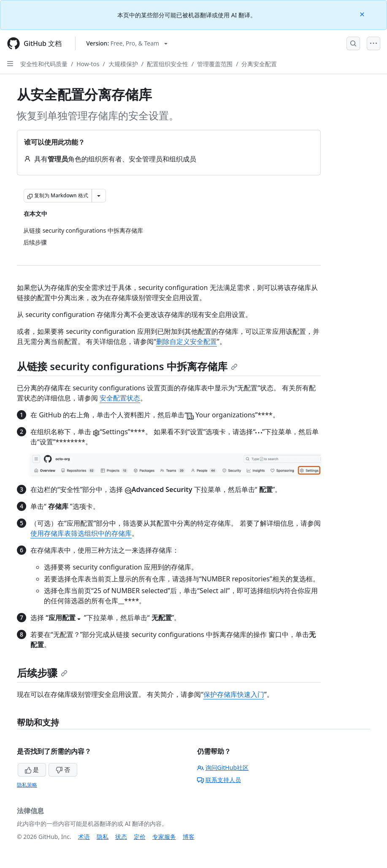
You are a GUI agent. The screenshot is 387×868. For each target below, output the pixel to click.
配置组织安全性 (168, 64)
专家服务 (164, 837)
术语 (84, 837)
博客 (189, 837)
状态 (121, 837)
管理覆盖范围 (215, 64)
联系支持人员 (219, 780)
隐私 (103, 837)
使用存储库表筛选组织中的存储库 (81, 533)
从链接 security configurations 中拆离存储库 (127, 366)
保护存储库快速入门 (234, 694)
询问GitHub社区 (223, 767)
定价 (140, 837)
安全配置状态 (120, 398)
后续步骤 (42, 673)
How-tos (88, 64)
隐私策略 (27, 785)
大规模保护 (123, 64)
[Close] (363, 14)
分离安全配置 (259, 64)
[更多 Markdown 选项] (99, 196)
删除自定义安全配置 (187, 341)
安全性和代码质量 (44, 64)
